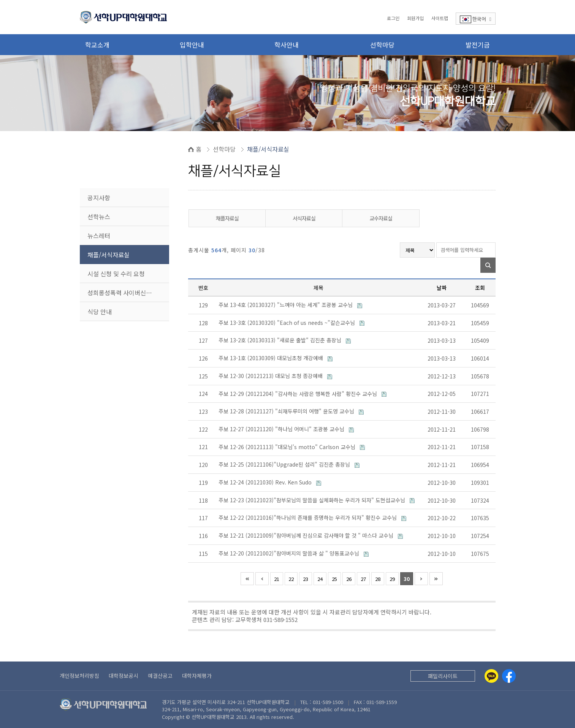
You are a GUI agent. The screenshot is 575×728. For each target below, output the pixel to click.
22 (291, 579)
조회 (480, 288)
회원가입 (415, 18)
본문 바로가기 (0, 0)
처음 (247, 579)
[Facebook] (509, 676)
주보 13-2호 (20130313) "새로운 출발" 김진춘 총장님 (281, 340)
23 (306, 579)
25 (334, 579)
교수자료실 (381, 218)
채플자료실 (227, 218)
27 (363, 579)
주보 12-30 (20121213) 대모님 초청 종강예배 (271, 376)
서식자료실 (304, 218)
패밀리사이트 (443, 676)
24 (320, 579)
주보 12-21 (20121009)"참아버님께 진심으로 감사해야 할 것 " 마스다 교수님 (307, 535)
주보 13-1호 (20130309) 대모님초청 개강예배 (272, 358)
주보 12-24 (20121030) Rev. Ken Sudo (266, 482)
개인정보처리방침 (79, 676)
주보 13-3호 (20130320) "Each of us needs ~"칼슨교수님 (287, 323)
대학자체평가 (197, 676)
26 (349, 579)
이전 (262, 579)
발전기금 (478, 45)
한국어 (476, 19)
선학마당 (382, 45)
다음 (421, 579)
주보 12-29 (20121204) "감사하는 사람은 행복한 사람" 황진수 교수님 (299, 394)
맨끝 (436, 579)
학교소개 (97, 45)
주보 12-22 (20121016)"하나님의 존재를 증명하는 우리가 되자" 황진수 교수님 (308, 518)
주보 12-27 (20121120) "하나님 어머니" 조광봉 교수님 (282, 429)
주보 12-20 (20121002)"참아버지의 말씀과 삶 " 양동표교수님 (290, 553)
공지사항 (99, 198)
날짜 (442, 288)
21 (277, 579)
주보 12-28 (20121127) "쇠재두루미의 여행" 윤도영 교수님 (287, 411)
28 (378, 579)
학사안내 (287, 45)
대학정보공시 (124, 676)
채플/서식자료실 (109, 255)
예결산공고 (160, 676)
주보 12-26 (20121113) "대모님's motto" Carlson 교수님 (288, 447)
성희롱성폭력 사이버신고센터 (125, 293)
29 (392, 579)
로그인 (393, 18)
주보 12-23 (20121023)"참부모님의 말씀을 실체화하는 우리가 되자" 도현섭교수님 (313, 500)
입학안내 (192, 45)
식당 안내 (100, 312)
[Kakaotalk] (491, 676)
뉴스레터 (99, 236)
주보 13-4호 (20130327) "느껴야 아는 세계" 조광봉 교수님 (286, 305)
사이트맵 (440, 18)
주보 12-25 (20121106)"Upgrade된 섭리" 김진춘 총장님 (285, 464)
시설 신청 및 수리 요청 (116, 274)
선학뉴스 (99, 217)
